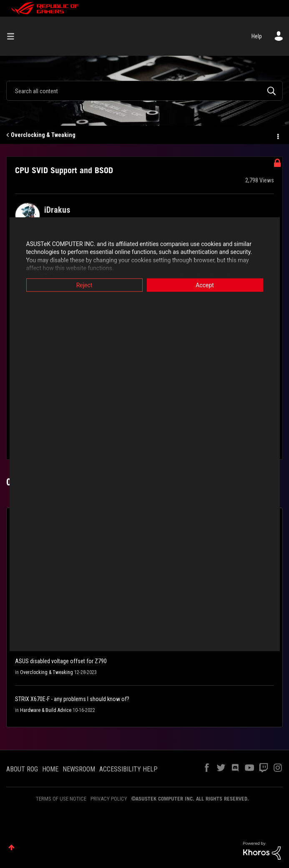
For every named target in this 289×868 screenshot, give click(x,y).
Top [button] (11, 847)
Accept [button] (205, 285)
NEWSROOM (79, 769)
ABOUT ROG (22, 769)
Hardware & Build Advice (46, 710)
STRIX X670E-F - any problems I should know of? (72, 699)
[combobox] (144, 91)
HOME (50, 769)
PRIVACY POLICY (109, 799)
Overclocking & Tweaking (43, 135)
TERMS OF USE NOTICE (61, 799)
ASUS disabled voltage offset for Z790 (61, 661)
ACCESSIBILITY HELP (128, 769)
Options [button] (277, 135)
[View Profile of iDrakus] (57, 210)
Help (257, 36)
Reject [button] (84, 285)
